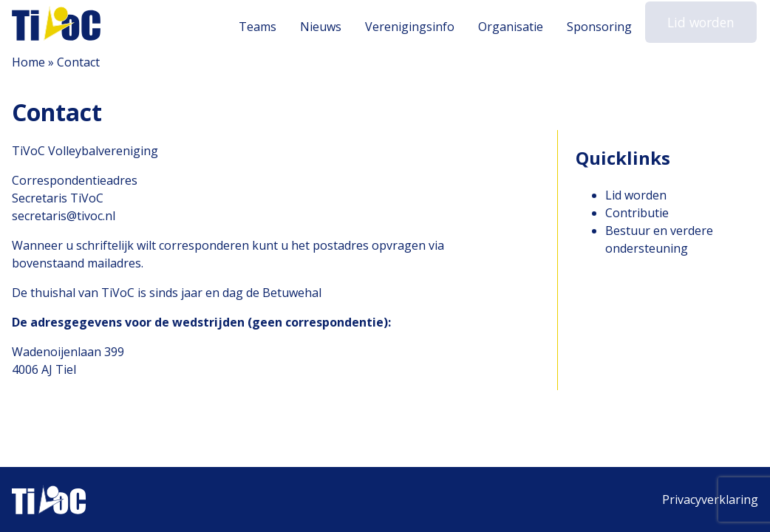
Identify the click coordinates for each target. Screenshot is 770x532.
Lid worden (704, 25)
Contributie (637, 213)
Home (28, 62)
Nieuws (327, 27)
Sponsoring (605, 27)
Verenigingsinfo (416, 27)
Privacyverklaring (710, 499)
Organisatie (517, 27)
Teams (263, 27)
